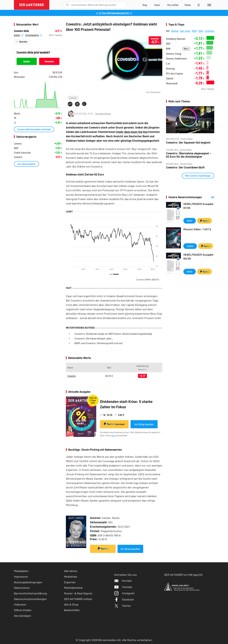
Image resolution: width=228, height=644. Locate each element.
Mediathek (70, 577)
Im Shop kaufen (144, 424)
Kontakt (123, 581)
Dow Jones (185, 31)
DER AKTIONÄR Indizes (78, 599)
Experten (70, 582)
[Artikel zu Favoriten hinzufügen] (84, 104)
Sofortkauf (114, 424)
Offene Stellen (23, 610)
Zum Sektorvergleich (26, 164)
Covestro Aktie (21, 31)
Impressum (21, 577)
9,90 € (190, 221)
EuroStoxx (209, 31)
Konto (114, 435)
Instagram (124, 593)
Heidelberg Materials (176, 39)
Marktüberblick (73, 588)
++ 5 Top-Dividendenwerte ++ (114, 13)
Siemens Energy (174, 54)
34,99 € (190, 246)
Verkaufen (49, 61)
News (186, 49)
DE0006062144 (34, 35)
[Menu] (209, 5)
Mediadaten (21, 571)
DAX (168, 31)
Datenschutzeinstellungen (30, 599)
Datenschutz (22, 588)
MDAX (194, 31)
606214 (19, 35)
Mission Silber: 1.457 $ (197, 229)
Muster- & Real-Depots (78, 593)
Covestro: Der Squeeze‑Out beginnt (188, 143)
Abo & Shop (71, 604)
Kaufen (27, 61)
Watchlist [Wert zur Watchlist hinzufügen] (23, 42)
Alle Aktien (71, 571)
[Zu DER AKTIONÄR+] (173, 5)
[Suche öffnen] (67, 5)
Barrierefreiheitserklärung (30, 593)
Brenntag (170, 68)
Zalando (170, 78)
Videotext (20, 604)
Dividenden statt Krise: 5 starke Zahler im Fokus (126, 404)
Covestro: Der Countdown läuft (185, 167)
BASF (168, 44)
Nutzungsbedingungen (28, 582)
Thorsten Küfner (103, 114)
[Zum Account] (157, 5)
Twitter (123, 606)
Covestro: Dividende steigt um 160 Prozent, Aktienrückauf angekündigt (113, 334)
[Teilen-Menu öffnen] (70, 104)
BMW (168, 49)
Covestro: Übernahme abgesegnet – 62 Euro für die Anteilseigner (189, 155)
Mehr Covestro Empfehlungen (198, 176)
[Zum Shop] (145, 5)
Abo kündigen (22, 616)
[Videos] (188, 5)
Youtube (123, 587)
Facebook (124, 599)
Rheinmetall (172, 83)
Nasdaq (175, 31)
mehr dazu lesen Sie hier (132, 132)
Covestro (73, 98)
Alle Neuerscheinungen (209, 197)
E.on (168, 63)
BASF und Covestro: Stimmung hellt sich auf (99, 343)
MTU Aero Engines (175, 73)
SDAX (201, 31)
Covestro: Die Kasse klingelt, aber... (94, 338)
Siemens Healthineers (176, 58)
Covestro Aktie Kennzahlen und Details (34, 129)
